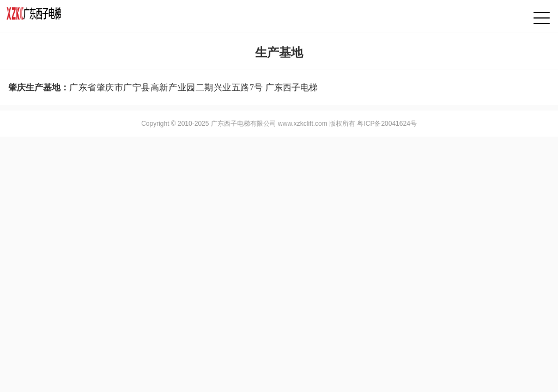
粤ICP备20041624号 (387, 124)
